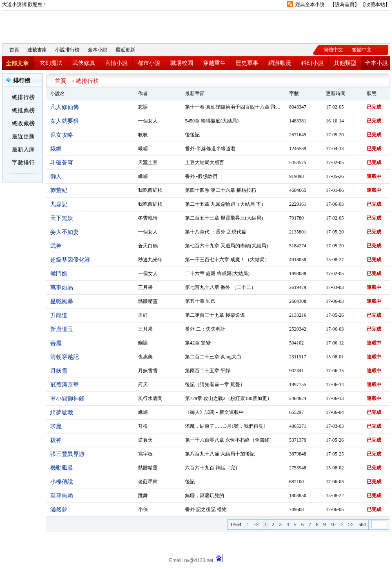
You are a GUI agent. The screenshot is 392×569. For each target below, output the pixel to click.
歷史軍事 (247, 63)
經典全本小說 (310, 4)
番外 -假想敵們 (201, 176)
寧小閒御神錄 (67, 399)
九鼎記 (59, 204)
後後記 (192, 135)
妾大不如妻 (65, 232)
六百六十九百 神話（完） (213, 468)
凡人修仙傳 (65, 107)
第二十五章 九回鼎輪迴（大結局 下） (225, 204)
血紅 (143, 315)
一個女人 (148, 121)
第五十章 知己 (200, 301)
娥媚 (56, 149)
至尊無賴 (62, 496)
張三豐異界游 (67, 454)
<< (257, 525)
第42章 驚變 (198, 343)
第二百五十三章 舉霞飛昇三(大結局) (224, 218)
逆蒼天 (145, 440)
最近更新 (125, 50)
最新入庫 (23, 150)
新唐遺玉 (62, 329)
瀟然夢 (59, 510)
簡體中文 (333, 50)
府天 (143, 385)
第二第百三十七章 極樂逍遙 (215, 315)
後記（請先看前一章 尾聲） (215, 385)
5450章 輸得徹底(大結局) (212, 121)
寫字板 (145, 454)
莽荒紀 (59, 190)
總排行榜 (23, 97)
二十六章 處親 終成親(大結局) (217, 273)
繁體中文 (362, 50)
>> (351, 525)
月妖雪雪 (148, 371)
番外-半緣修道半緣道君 (210, 149)
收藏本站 (375, 4)
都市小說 (149, 63)
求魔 (56, 426)
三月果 (145, 287)
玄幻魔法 (51, 63)
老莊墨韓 (148, 482)
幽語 (143, 343)
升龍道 (59, 315)
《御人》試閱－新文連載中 (214, 412)
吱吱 (143, 135)
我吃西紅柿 (150, 190)
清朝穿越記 (65, 357)
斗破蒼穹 (62, 163)
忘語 (143, 107)
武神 (56, 246)
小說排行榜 (67, 50)
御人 (56, 177)
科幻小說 (312, 63)
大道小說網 (47, 25)
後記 (190, 482)
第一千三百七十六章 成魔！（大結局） (227, 260)
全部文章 (17, 63)
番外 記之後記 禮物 (206, 509)
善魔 (56, 343)
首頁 (14, 50)
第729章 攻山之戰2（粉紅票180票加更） (228, 398)
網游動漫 (280, 63)
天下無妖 (62, 218)
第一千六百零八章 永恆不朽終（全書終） (230, 440)
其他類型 (345, 63)
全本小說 (98, 50)
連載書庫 (37, 50)
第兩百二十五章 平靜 (208, 371)
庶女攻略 (62, 135)
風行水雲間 (150, 398)
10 (333, 525)
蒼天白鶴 (148, 246)
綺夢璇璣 (62, 412)
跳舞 (143, 496)
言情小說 (116, 63)
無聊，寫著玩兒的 (205, 496)
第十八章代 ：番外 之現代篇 (216, 232)
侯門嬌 (59, 274)
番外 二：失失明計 (205, 329)
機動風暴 (62, 468)
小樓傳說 (62, 482)
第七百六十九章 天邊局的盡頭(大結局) (226, 246)
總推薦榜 (23, 110)
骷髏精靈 (148, 301)
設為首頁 (345, 4)
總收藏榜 (23, 123)
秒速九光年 (150, 260)
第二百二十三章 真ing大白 (213, 357)
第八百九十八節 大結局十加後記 (220, 454)
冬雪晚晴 (148, 218)
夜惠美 (145, 357)
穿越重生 (214, 63)
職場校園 (182, 63)
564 (362, 525)
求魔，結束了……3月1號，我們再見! (225, 426)
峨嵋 (143, 149)
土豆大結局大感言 (205, 162)
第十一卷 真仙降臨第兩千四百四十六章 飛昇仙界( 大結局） (249, 107)
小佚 (143, 509)
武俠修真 (84, 63)
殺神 (56, 440)
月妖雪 (59, 371)
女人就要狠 (65, 121)
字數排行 (23, 163)
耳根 (143, 426)
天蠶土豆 (148, 162)
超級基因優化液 (70, 260)
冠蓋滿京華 (65, 385)
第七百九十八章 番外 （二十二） (220, 287)
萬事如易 (62, 288)
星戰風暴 (62, 301)
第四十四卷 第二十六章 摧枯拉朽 (220, 190)
